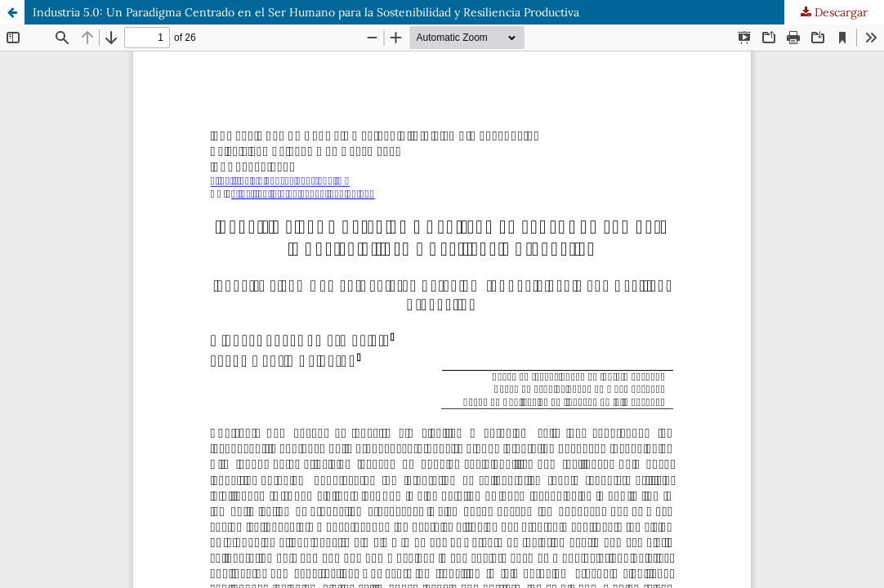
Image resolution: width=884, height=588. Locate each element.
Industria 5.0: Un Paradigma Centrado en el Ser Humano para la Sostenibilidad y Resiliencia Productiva (306, 12)
